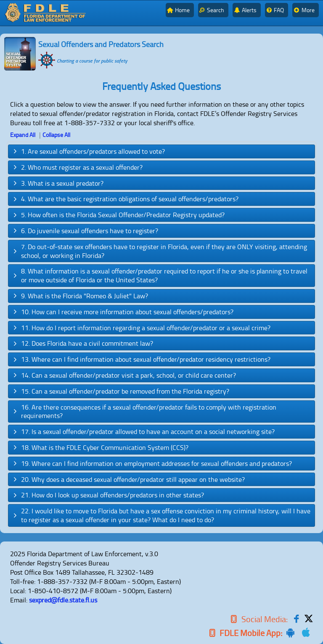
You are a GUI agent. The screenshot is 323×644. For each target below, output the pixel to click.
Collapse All (56, 135)
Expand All (23, 135)
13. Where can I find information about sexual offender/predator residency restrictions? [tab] (141, 359)
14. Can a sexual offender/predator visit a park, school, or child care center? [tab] (124, 375)
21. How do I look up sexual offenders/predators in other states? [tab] (108, 495)
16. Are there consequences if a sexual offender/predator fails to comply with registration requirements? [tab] (144, 411)
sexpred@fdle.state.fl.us (63, 600)
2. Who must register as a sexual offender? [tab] (77, 167)
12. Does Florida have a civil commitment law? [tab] (82, 343)
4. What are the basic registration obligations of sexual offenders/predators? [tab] (125, 199)
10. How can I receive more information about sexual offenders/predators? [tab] (123, 312)
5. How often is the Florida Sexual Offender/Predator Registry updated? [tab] (118, 215)
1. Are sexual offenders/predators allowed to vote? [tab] (88, 151)
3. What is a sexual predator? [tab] (58, 183)
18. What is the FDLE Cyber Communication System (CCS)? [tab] (100, 447)
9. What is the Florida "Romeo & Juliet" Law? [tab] (80, 296)
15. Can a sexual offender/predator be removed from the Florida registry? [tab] (120, 391)
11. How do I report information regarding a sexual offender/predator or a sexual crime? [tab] (141, 328)
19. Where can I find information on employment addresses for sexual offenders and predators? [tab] (152, 463)
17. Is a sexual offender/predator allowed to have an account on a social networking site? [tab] (143, 431)
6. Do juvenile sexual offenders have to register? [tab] (85, 231)
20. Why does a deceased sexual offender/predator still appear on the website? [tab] (128, 479)
